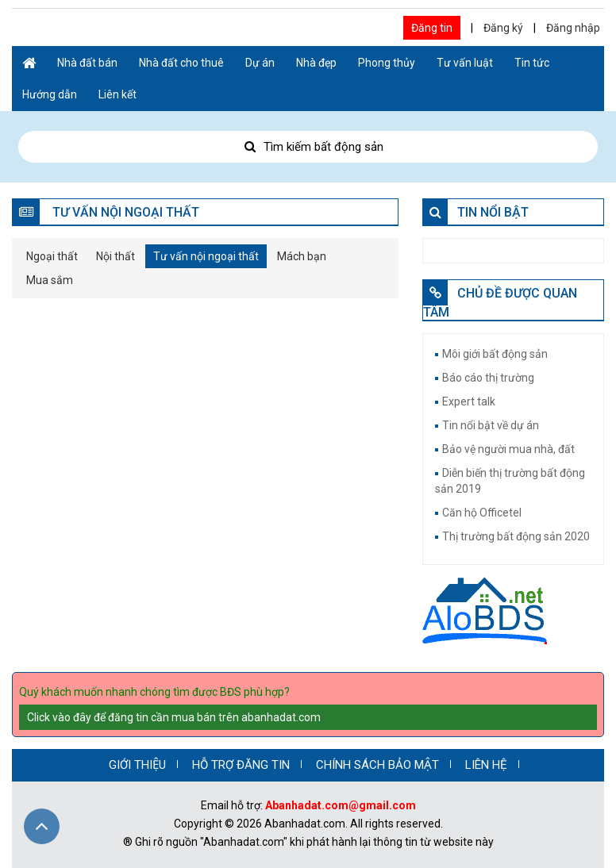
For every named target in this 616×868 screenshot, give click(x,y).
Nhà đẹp (316, 63)
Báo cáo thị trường (488, 378)
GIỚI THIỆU (137, 765)
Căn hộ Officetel (482, 513)
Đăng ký (503, 28)
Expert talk (469, 401)
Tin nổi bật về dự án (491, 425)
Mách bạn (302, 256)
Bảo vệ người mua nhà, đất (508, 449)
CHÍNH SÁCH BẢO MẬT (377, 765)
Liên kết (117, 94)
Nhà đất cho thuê (181, 63)
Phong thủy (387, 63)
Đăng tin (432, 28)
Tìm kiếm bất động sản (308, 147)
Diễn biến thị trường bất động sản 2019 (510, 481)
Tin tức (532, 63)
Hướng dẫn (50, 94)
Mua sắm (50, 280)
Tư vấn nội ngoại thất (206, 256)
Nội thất (115, 256)
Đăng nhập (573, 28)
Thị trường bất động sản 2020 (516, 536)
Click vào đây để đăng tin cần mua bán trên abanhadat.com (174, 717)
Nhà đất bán (87, 63)
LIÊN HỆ (486, 765)
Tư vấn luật (465, 63)
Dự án (260, 63)
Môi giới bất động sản (495, 354)
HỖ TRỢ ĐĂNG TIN (241, 765)
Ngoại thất (52, 256)
